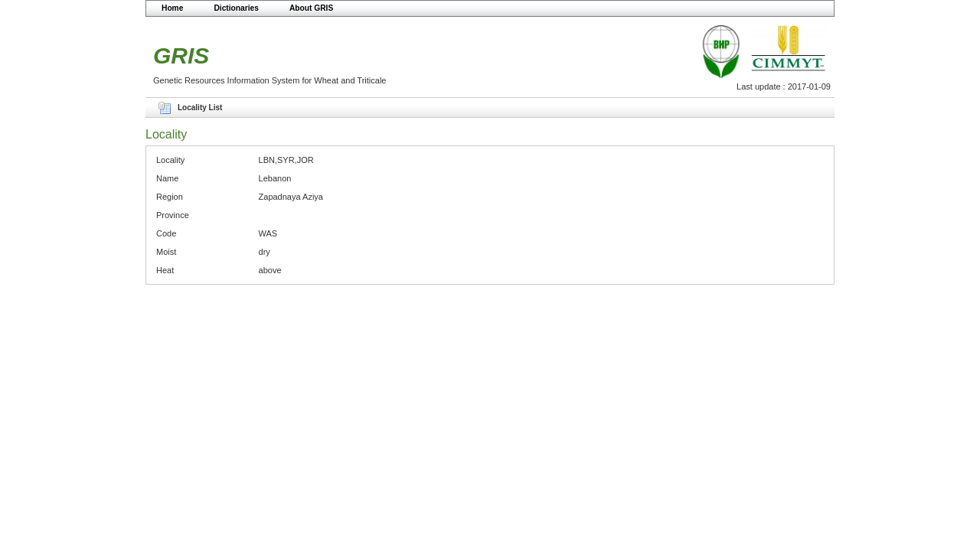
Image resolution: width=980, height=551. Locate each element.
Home (172, 8)
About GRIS (311, 8)
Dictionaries (236, 8)
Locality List (200, 108)
